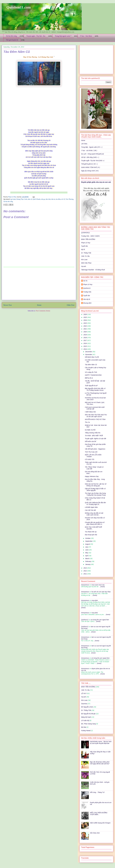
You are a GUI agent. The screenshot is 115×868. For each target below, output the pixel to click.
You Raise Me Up (91, 532)
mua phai (95, 600)
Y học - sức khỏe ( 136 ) (89, 150)
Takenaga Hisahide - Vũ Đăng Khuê (93, 270)
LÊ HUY (84, 693)
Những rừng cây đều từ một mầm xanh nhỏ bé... (94, 514)
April (87, 556)
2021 (85, 329)
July (87, 547)
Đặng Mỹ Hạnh (86, 717)
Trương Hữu (87, 292)
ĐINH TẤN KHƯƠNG (88, 239)
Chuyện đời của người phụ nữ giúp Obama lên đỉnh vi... (95, 523)
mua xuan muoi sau (98, 585)
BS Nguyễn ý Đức (87, 707)
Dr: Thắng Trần (86, 253)
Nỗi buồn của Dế (90, 441)
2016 (85, 343)
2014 (85, 349)
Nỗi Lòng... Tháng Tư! (97, 792)
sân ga (43, 199)
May (87, 553)
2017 (85, 340)
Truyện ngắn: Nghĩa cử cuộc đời (95, 439)
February (88, 561)
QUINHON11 (86, 233)
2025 (85, 317)
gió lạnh (13, 199)
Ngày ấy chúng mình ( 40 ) (90, 171)
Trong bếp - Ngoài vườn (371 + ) (92, 147)
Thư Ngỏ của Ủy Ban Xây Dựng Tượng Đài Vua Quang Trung (95, 494)
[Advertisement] (39, 284)
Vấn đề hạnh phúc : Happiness (95, 449)
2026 (85, 314)
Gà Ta (85, 281)
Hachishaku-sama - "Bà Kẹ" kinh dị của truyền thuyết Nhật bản (101, 742)
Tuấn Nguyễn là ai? (91, 386)
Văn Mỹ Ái (87, 299)
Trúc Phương (69, 199)
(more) (102, 587)
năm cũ (30, 199)
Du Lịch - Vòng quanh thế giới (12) (92, 154)
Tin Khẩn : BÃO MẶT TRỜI (94, 436)
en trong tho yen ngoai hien (100, 620)
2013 (85, 568)
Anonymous (85, 585)
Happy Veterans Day (92, 476)
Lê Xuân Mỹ (85, 720)
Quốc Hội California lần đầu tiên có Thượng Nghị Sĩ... (95, 503)
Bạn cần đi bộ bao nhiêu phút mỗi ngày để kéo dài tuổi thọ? (100, 763)
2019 (85, 335)
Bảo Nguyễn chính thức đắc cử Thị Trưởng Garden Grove (95, 389)
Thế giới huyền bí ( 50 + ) (89, 164)
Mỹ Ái (83, 249)
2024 (85, 320)
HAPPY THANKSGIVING (93, 375)
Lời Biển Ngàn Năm (91, 507)
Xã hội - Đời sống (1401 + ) (90, 157)
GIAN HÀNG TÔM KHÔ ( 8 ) (91, 167)
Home (39, 305)
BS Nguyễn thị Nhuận (88, 714)
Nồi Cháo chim (95, 833)
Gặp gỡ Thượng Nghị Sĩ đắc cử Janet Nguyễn (95, 489)
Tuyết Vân (85, 246)
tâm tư (53, 199)
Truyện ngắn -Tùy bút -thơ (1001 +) (93, 161)
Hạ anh (84, 266)
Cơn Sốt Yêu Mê (90, 510)
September (89, 541)
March (87, 559)
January (88, 564)
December (89, 352)
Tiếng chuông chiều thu (93, 433)
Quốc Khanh (37, 199)
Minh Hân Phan (86, 263)
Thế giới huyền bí (12, 40)
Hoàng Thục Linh (22, 199)
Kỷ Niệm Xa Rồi (90, 430)
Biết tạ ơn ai (89, 378)
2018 (85, 338)
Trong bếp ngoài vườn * (63, 36)
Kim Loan (84, 260)
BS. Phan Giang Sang (88, 724)
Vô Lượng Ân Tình (91, 372)
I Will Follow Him (90, 412)
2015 (85, 346)
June (87, 550)
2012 (85, 571)
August (88, 544)
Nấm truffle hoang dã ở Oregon (100, 823)
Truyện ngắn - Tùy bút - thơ (36, 36)
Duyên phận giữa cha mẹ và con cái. (96, 182)
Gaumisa (84, 704)
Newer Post (8, 305)
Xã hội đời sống (11, 36)
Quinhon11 (87, 288)
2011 (85, 574)
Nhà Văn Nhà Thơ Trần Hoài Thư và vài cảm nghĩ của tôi (96, 416)
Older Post (71, 305)
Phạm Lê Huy (12, 197)
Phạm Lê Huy (86, 243)
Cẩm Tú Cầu (85, 256)
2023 (85, 323)
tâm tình (48, 199)
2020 (85, 332)
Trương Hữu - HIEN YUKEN (90, 236)
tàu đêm (58, 199)
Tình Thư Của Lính (91, 452)
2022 (85, 326)
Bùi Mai (84, 727)
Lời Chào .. (85, 144)
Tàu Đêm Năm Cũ (91, 365)
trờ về (63, 199)
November (89, 355)
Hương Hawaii (86, 731)
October (88, 538)
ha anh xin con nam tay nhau (101, 592)
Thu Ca (87, 422)
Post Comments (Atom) (43, 311)
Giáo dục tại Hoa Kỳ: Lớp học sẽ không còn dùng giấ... (96, 485)
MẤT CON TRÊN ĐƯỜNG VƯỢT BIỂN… (99, 814)
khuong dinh (87, 303)
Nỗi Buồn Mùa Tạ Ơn (92, 357)
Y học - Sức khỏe (86, 36)
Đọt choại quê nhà (91, 535)
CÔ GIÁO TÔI (90, 459)
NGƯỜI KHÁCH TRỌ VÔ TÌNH (95, 419)
